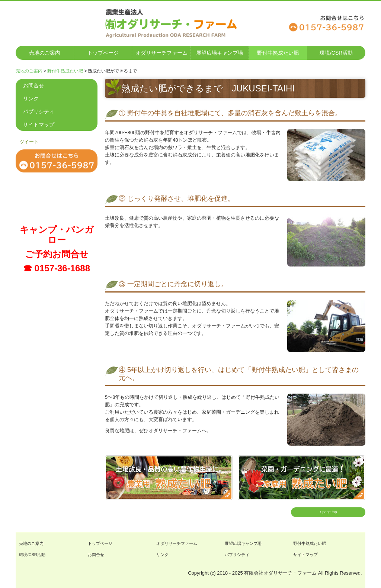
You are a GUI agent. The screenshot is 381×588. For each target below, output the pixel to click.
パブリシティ (39, 112)
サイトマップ (39, 125)
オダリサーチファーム (161, 53)
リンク (31, 98)
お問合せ (33, 85)
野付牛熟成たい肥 (278, 53)
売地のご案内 (45, 53)
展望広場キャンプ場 (220, 53)
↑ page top (328, 512)
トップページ (103, 53)
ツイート (29, 142)
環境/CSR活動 (336, 53)
